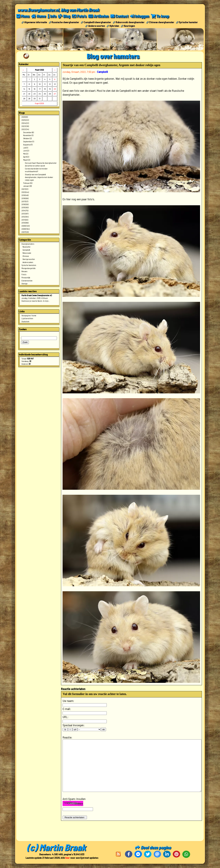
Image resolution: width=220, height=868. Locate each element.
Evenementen (27, 281)
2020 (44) (25, 192)
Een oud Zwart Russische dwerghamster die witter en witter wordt (41, 164)
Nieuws (24, 271)
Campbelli (26, 250)
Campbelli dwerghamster (97, 22)
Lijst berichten (27, 318)
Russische (27, 247)
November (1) (28, 135)
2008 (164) (25, 229)
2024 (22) (25, 123)
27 (55, 94)
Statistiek (25, 321)
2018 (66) (25, 198)
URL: (65, 717)
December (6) (29, 132)
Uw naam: (68, 701)
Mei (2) (26, 154)
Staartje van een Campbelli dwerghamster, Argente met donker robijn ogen (39, 177)
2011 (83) (25, 220)
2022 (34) (25, 129)
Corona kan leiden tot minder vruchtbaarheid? (36, 170)
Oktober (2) (27, 138)
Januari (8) (27, 186)
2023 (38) (25, 126)
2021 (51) (25, 189)
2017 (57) (25, 201)
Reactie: (67, 737)
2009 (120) (25, 226)
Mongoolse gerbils (28, 268)
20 (55, 89)
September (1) (29, 141)
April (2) (26, 157)
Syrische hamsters (29, 265)
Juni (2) (26, 150)
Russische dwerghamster (65, 22)
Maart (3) (27, 160)
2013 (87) (25, 214)
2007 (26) (25, 232)
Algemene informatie (36, 22)
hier (67, 858)
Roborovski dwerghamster (130, 22)
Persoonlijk (26, 277)
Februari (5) (28, 183)
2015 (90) (25, 207)
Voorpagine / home (29, 315)
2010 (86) (25, 223)
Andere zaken (28, 262)
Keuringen (129, 26)
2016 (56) (25, 204)
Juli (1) (26, 148)
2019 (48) (25, 195)
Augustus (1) (28, 144)
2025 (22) (25, 120)
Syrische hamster (188, 22)
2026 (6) (25, 117)
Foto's (24, 274)
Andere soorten (97, 26)
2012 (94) (25, 217)
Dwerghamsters (28, 244)
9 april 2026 (39, 103)
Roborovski (27, 253)
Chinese (26, 256)
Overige (24, 283)
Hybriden (114, 26)
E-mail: (67, 709)
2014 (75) (25, 210)
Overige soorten (29, 259)
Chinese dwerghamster (162, 22)
